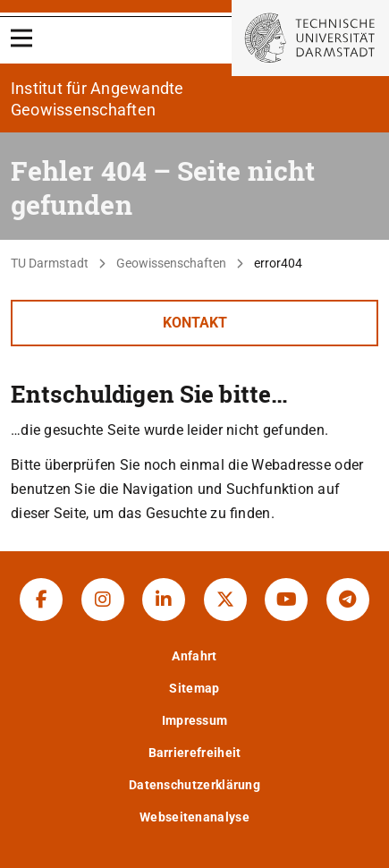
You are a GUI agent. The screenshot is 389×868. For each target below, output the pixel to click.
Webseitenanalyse (194, 817)
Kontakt (195, 323)
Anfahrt (194, 656)
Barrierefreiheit (195, 753)
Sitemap (194, 688)
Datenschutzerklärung (194, 785)
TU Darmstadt (50, 263)
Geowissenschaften (171, 263)
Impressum (195, 720)
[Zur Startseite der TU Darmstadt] (310, 38)
